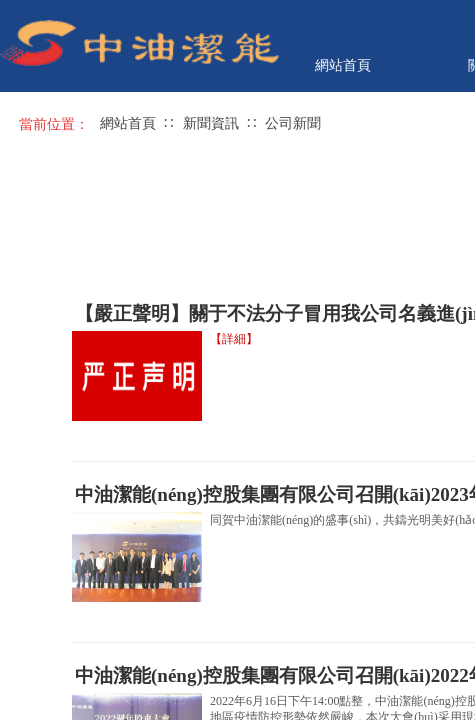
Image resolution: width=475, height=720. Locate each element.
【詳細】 (234, 339)
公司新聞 (293, 123)
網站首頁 (343, 65)
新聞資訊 (211, 123)
